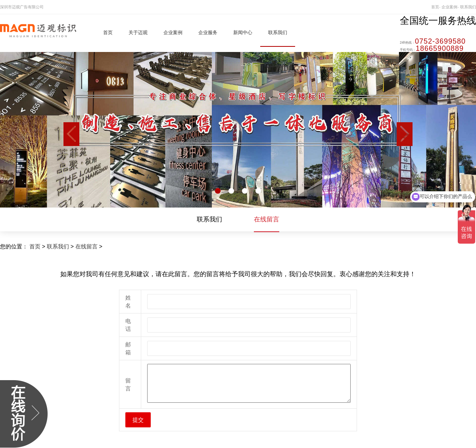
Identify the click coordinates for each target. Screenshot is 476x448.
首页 (108, 33)
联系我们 (468, 7)
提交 (138, 420)
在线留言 (267, 219)
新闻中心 (243, 33)
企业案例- (450, 7)
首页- (436, 7)
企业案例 (173, 33)
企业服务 (208, 33)
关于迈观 (138, 33)
